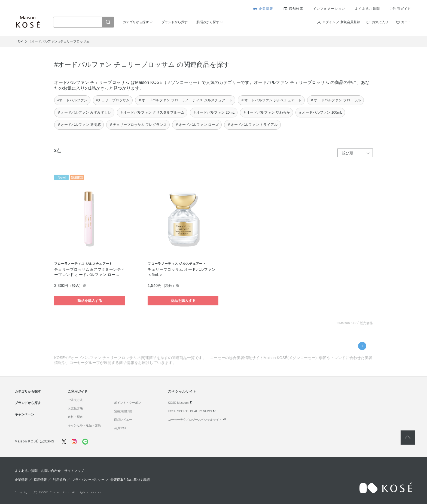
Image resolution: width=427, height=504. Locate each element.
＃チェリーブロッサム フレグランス (138, 125)
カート (406, 22)
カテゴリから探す (136, 22)
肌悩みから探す (208, 22)
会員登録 (120, 428)
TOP (19, 41)
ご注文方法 (75, 400)
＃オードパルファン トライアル (252, 125)
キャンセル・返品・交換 (84, 425)
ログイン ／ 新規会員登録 (341, 22)
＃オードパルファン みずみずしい (84, 112)
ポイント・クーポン (128, 403)
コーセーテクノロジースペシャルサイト (195, 420)
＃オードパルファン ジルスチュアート (271, 100)
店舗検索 (296, 9)
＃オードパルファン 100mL (320, 112)
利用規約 (59, 480)
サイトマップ (74, 471)
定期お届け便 (123, 411)
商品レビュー (123, 420)
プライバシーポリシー (88, 480)
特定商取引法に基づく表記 (130, 480)
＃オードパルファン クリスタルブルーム (152, 112)
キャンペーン (25, 414)
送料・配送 (75, 417)
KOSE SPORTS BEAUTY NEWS (190, 411)
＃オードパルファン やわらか (266, 112)
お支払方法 (75, 408)
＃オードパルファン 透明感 (79, 125)
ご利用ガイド (400, 9)
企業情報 (266, 9)
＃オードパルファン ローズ (197, 125)
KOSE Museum (178, 403)
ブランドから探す (175, 22)
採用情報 (40, 480)
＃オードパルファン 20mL (214, 112)
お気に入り (380, 22)
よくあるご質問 (367, 9)
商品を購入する (90, 301)
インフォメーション (329, 9)
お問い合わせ (51, 471)
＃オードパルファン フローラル (335, 100)
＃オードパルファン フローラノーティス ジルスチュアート (185, 100)
